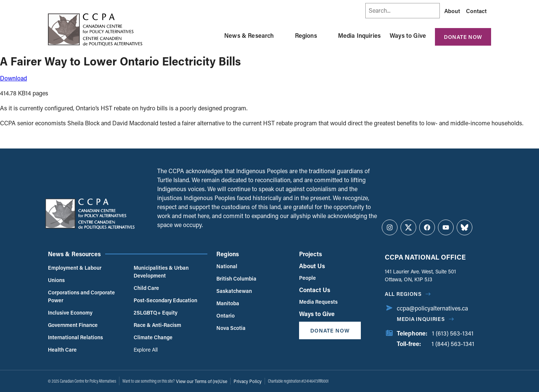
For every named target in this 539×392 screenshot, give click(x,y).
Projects (310, 254)
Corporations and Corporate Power (81, 296)
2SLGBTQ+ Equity (156, 313)
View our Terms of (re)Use (202, 381)
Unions (56, 280)
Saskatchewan (234, 291)
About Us (312, 266)
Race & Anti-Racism (157, 325)
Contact (476, 11)
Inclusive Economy (70, 313)
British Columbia (236, 278)
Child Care (146, 288)
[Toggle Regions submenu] (326, 36)
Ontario (226, 316)
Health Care (62, 350)
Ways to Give (408, 35)
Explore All (146, 350)
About (452, 11)
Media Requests (318, 302)
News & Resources (74, 254)
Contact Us (315, 290)
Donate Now (463, 37)
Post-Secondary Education (165, 300)
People (307, 278)
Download (13, 78)
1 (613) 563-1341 (453, 333)
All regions (403, 294)
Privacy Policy (248, 381)
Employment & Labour (75, 268)
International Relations (75, 337)
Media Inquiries (359, 35)
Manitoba (228, 303)
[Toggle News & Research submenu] (283, 36)
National (227, 266)
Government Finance (73, 325)
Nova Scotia (231, 328)
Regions (306, 35)
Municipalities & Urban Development (161, 272)
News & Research (249, 35)
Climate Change (153, 337)
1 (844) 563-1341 (453, 344)
